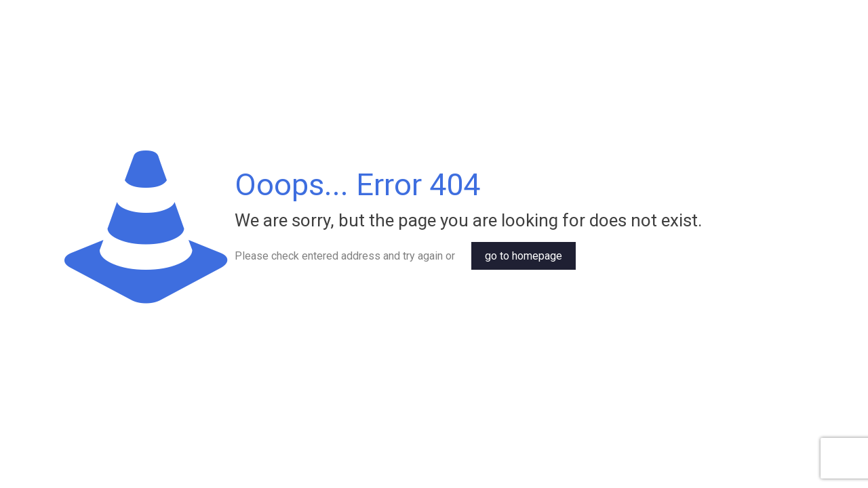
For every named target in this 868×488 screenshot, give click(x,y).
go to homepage (524, 256)
